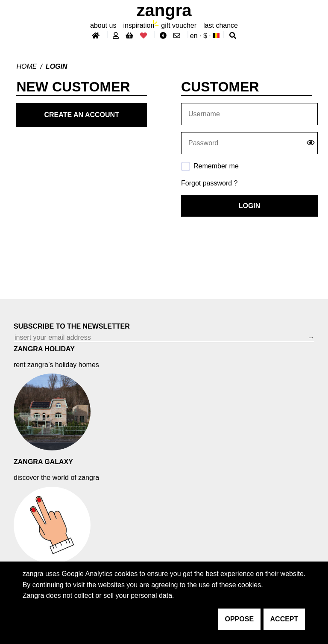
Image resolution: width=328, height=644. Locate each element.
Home (26, 66)
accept (284, 619)
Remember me (216, 166)
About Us (103, 25)
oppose (240, 619)
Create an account (82, 115)
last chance (221, 25)
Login (250, 206)
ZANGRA (164, 10)
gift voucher (179, 25)
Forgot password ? (209, 183)
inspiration (139, 25)
